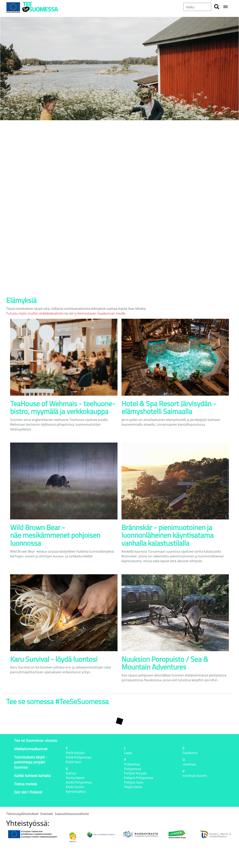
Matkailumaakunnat (31, 749)
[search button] (217, 7)
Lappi (128, 753)
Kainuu (71, 773)
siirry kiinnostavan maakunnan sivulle (97, 313)
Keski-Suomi (75, 787)
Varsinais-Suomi (195, 776)
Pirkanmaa (132, 764)
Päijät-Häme (133, 787)
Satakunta (190, 753)
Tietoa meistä (25, 784)
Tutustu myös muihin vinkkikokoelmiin (35, 313)
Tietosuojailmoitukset (22, 814)
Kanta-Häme (75, 778)
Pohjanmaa (133, 769)
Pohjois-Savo (134, 782)
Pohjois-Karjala (135, 773)
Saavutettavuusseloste (72, 814)
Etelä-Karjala (75, 753)
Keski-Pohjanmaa (79, 782)
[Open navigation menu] (225, 7)
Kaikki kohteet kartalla (32, 776)
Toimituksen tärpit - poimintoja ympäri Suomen (31, 762)
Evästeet (47, 814)
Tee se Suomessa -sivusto (36, 740)
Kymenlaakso (76, 791)
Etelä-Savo (74, 762)
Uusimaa (189, 764)
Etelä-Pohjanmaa (79, 757)
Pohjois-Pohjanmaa (139, 778)
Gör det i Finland (28, 792)
